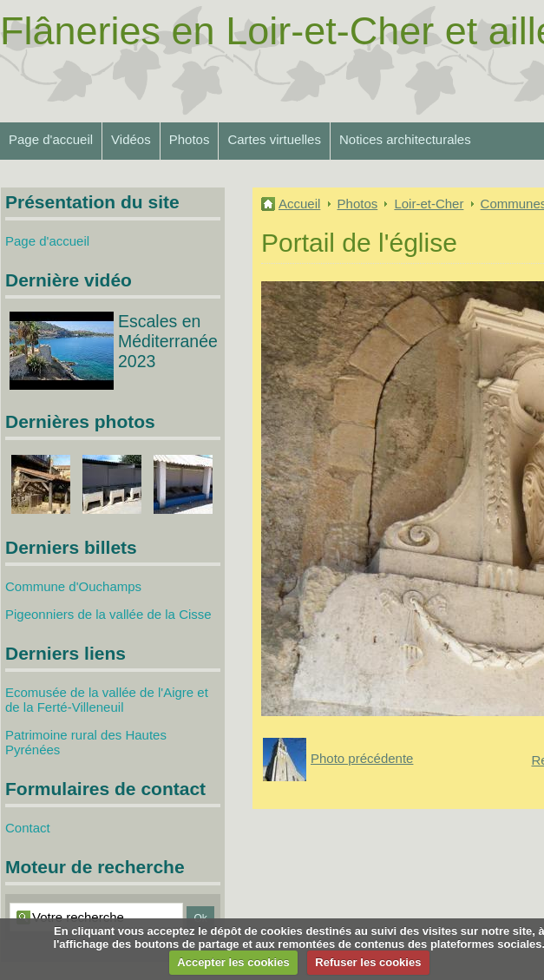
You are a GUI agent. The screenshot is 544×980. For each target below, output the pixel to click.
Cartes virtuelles (274, 139)
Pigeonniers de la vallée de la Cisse (108, 614)
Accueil (299, 204)
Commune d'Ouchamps (73, 586)
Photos (190, 139)
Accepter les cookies (233, 962)
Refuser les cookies (368, 962)
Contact (28, 828)
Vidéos (131, 139)
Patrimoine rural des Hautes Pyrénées (86, 742)
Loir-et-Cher (429, 204)
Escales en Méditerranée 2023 (168, 341)
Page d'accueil (51, 139)
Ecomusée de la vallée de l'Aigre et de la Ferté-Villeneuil (107, 700)
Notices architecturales (405, 139)
